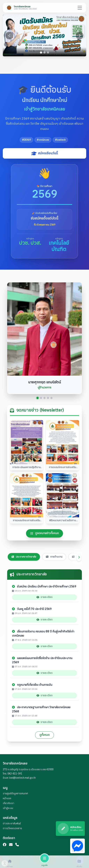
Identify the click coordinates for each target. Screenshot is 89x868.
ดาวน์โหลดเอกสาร (12, 828)
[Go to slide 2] (44, 52)
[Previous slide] (9, 36)
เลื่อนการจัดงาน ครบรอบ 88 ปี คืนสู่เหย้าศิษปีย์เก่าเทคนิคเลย (43, 637)
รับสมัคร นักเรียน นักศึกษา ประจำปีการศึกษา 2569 (44, 590)
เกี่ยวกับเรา (8, 803)
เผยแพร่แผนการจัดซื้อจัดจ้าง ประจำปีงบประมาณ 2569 (42, 664)
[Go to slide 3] (48, 52)
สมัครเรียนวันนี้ (45, 153)
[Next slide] (80, 36)
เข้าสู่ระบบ (8, 808)
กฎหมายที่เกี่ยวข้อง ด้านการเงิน (32, 688)
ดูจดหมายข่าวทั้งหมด (44, 537)
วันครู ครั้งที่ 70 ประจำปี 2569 (32, 612)
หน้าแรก (7, 798)
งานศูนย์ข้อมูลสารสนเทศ (15, 793)
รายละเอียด (44, 600)
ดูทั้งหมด (44, 738)
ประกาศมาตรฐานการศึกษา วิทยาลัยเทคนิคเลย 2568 (41, 713)
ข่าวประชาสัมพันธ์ (12, 823)
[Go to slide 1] (41, 52)
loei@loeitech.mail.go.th (22, 778)
